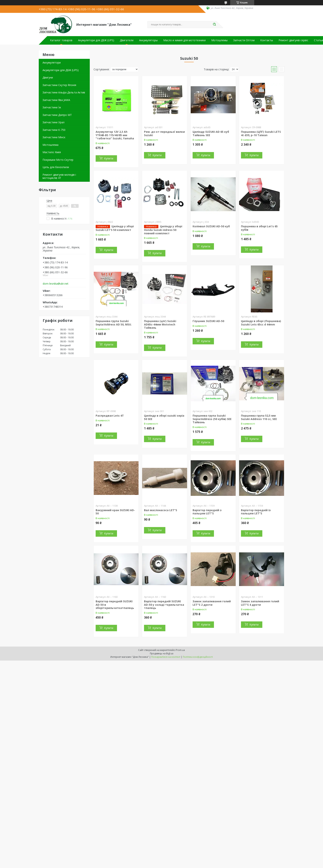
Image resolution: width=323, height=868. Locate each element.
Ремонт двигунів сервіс (293, 40)
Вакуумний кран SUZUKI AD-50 (115, 512)
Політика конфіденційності (198, 657)
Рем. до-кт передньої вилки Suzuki (164, 133)
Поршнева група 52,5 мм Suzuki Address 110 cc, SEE (259, 417)
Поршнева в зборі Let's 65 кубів (259, 228)
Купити (109, 158)
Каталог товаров (61, 40)
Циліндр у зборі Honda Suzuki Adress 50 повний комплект (163, 230)
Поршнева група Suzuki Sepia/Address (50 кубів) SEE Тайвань (212, 419)
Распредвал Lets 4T (110, 416)
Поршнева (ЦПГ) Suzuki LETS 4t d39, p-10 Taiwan (261, 133)
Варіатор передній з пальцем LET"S (207, 512)
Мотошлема (50, 145)
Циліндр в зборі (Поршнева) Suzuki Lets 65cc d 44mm (261, 323)
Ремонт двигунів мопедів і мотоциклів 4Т (59, 176)
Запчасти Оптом (244, 40)
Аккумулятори (52, 62)
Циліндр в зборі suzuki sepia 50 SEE (164, 417)
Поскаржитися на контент (166, 657)
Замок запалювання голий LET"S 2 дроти (212, 603)
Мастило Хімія (52, 152)
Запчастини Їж (52, 107)
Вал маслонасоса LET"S (161, 510)
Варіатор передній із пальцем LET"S (256, 512)
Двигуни (48, 77)
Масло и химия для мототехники (184, 40)
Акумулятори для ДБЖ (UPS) (96, 40)
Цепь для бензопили (56, 167)
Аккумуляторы (148, 40)
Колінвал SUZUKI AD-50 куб (211, 226)
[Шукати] (215, 25)
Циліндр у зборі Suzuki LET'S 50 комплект (115, 228)
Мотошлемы (219, 40)
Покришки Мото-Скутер (58, 160)
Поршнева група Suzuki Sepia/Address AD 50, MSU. (114, 323)
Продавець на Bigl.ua (162, 653)
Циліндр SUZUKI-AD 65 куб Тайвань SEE (211, 133)
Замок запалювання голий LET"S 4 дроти (260, 603)
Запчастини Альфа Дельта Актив (64, 92)
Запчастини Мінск (54, 137)
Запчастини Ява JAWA (56, 100)
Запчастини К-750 (54, 130)
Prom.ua (180, 650)
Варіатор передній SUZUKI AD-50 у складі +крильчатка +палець (164, 605)
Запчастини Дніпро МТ (57, 115)
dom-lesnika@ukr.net (56, 284)
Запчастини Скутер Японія (59, 85)
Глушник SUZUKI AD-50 (208, 321)
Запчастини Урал (53, 122)
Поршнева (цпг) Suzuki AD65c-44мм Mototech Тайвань (160, 324)
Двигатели (127, 40)
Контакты (267, 40)
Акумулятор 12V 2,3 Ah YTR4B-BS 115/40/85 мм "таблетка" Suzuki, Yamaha (115, 135)
